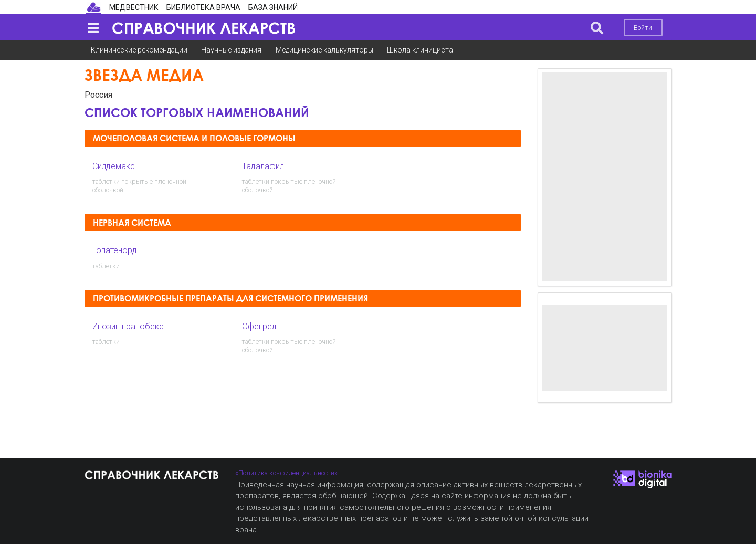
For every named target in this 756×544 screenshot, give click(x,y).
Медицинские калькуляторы (324, 50)
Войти (643, 28)
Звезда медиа (144, 75)
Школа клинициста (420, 50)
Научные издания (231, 50)
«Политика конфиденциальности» (286, 473)
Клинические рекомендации (139, 50)
